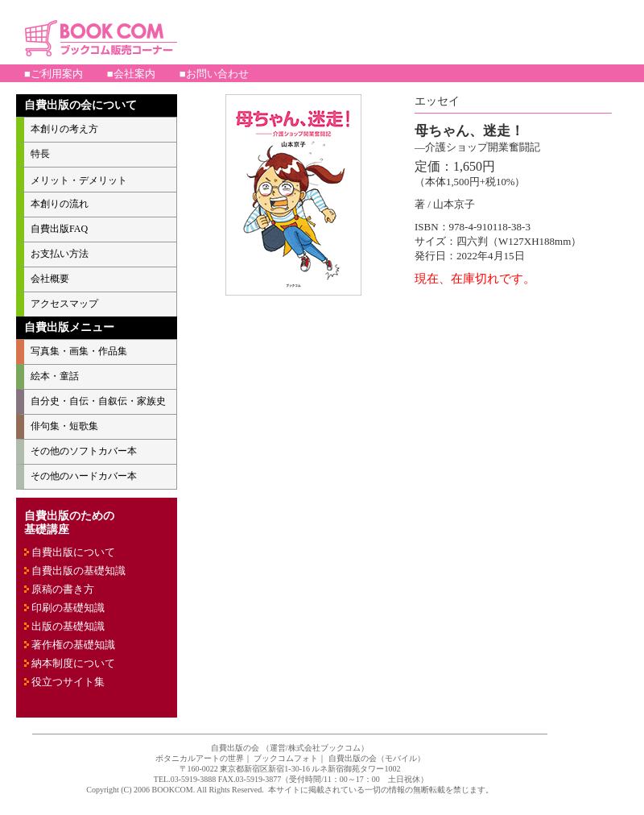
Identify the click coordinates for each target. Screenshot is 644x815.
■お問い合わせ (214, 74)
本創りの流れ (60, 204)
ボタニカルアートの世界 (200, 758)
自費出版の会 (235, 748)
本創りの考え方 (64, 129)
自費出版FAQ (59, 229)
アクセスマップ (64, 304)
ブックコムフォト (286, 758)
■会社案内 (131, 74)
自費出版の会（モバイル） (377, 758)
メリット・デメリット (79, 180)
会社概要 (50, 279)
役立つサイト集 (68, 682)
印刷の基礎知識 (68, 608)
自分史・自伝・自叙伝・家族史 (98, 401)
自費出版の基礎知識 (78, 571)
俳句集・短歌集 (64, 426)
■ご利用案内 (54, 74)
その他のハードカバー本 (84, 476)
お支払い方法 (60, 254)
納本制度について (73, 663)
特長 (40, 154)
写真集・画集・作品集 (79, 351)
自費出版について (73, 552)
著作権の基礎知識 (73, 645)
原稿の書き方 (63, 589)
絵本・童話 (55, 376)
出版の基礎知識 (68, 626)
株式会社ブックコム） (328, 748)
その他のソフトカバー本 (84, 451)
